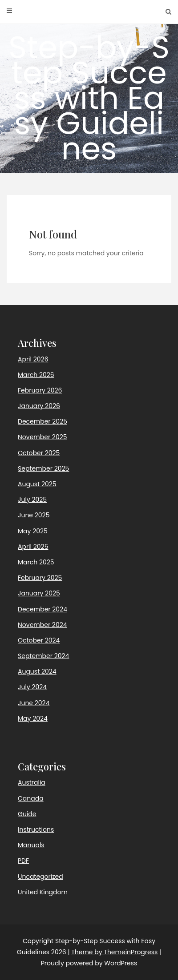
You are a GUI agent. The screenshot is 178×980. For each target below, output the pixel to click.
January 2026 (39, 406)
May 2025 (33, 531)
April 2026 (33, 359)
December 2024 (42, 609)
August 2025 (37, 484)
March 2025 (36, 562)
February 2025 (40, 578)
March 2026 (36, 375)
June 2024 (34, 703)
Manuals (31, 845)
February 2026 (40, 390)
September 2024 (43, 656)
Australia (32, 782)
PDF (23, 861)
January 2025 (39, 593)
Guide (27, 814)
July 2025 (32, 500)
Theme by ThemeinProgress (114, 952)
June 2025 (34, 515)
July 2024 (32, 687)
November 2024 (42, 625)
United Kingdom (43, 892)
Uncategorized (40, 877)
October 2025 (39, 453)
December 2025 (42, 421)
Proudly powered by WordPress (89, 963)
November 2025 (42, 437)
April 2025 (33, 547)
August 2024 (37, 671)
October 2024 (39, 640)
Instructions (36, 829)
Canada (31, 798)
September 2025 (43, 468)
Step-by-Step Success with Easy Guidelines (89, 98)
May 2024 (33, 718)
